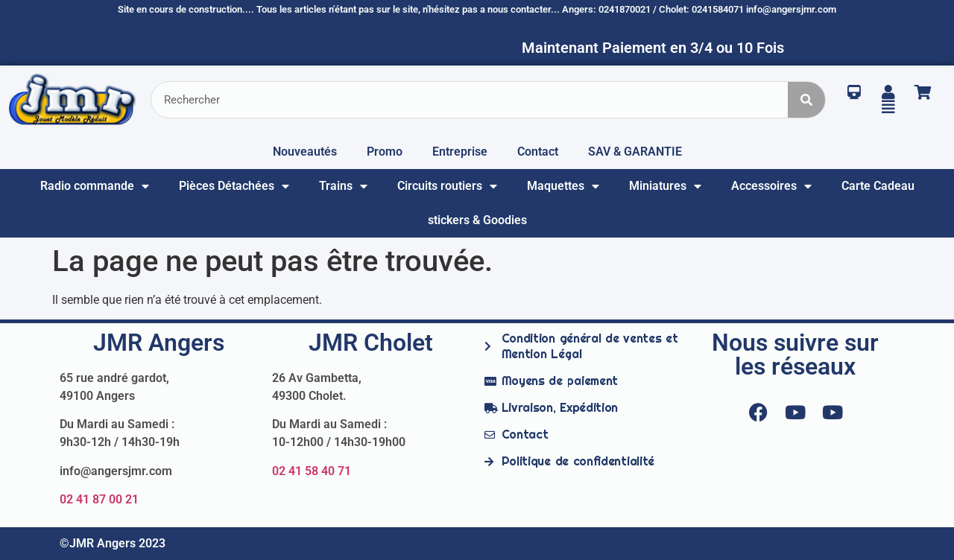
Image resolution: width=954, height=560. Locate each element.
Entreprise (460, 152)
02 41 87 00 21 (99, 499)
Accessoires (771, 186)
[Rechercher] (806, 100)
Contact (538, 152)
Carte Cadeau (878, 186)
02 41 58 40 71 (312, 471)
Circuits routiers (447, 186)
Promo (385, 152)
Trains (343, 186)
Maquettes (563, 186)
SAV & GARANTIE (635, 152)
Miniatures (665, 186)
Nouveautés (305, 152)
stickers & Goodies (477, 220)
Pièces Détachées (234, 186)
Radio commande (95, 186)
